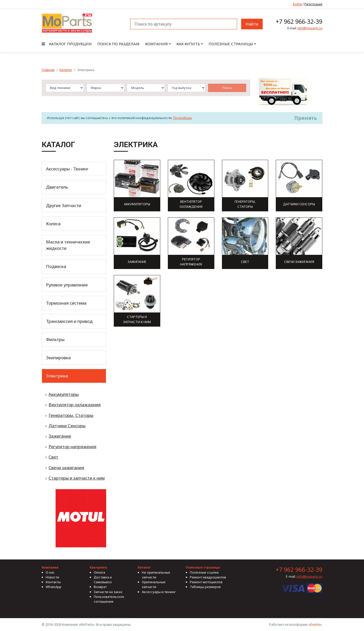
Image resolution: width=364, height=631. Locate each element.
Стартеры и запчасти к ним (77, 478)
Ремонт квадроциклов (208, 577)
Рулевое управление (67, 285)
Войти (297, 4)
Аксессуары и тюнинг (159, 592)
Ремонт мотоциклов (206, 582)
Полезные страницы (231, 44)
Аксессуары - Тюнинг (67, 169)
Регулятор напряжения (72, 447)
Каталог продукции (67, 44)
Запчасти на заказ (108, 592)
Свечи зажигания (66, 468)
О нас (50, 572)
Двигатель (57, 187)
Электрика (57, 376)
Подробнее (183, 118)
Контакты (53, 582)
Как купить (188, 44)
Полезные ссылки (204, 572)
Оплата (99, 572)
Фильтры (55, 339)
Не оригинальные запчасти (156, 575)
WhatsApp (54, 587)
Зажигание (60, 436)
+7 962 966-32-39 (299, 22)
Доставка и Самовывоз (103, 580)
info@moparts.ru (310, 28)
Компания (156, 44)
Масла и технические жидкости (68, 245)
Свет (53, 457)
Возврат (100, 587)
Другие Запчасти (64, 205)
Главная (48, 70)
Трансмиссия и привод (69, 321)
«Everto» (315, 624)
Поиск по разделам (118, 44)
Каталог (66, 70)
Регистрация (313, 4)
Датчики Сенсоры (67, 426)
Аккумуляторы (64, 394)
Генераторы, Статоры (71, 415)
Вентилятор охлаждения (75, 405)
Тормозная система (66, 303)
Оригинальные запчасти (154, 584)
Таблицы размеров (205, 587)
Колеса (53, 224)
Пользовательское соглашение (109, 599)
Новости (52, 577)
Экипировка (58, 358)
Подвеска (56, 266)
